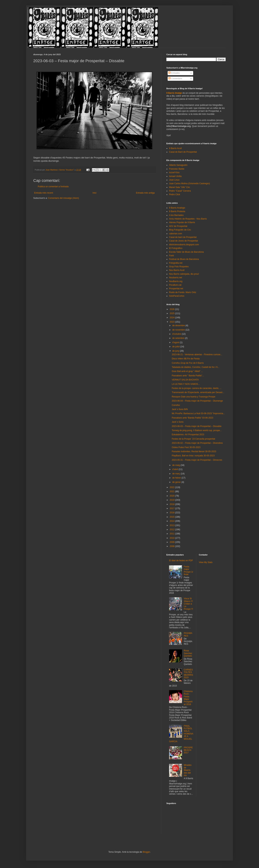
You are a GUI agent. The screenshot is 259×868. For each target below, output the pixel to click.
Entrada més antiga (145, 193)
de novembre (179, 330)
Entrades (174, 73)
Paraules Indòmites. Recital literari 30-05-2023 (194, 451)
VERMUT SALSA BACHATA (185, 380)
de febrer (177, 478)
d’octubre (177, 334)
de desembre (179, 325)
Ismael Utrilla (175, 176)
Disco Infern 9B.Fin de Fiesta (186, 359)
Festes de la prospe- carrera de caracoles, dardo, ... (197, 388)
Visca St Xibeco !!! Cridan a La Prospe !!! (188, 604)
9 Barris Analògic (177, 208)
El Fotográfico (176, 248)
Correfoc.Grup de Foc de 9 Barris (188, 363)
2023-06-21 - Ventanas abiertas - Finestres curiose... (197, 355)
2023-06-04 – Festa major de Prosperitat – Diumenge (197, 401)
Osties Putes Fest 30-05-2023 (186, 447)
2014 (172, 521)
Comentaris (175, 79)
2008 (172, 546)
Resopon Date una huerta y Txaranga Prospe (194, 397)
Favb (171, 256)
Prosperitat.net (176, 289)
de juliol (176, 347)
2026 (172, 309)
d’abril (175, 469)
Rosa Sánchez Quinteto (188, 653)
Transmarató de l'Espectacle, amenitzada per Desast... (198, 392)
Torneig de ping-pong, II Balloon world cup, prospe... (197, 430)
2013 (172, 525)
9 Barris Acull (175, 148)
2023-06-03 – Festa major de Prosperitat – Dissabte (197, 426)
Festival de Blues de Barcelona (184, 259)
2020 (172, 496)
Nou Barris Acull (177, 270)
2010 (172, 538)
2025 (172, 313)
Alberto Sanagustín (178, 165)
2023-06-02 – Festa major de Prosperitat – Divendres (197, 443)
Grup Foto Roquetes (179, 267)
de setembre (179, 338)
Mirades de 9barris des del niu (188, 770)
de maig (176, 465)
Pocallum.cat (175, 285)
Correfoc (176, 405)
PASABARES (188, 634)
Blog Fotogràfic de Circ (180, 230)
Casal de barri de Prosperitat (183, 237)
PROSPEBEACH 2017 (188, 750)
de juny (176, 351)
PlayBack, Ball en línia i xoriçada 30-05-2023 (193, 456)
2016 (172, 513)
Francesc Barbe (177, 169)
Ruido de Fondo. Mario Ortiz (183, 292)
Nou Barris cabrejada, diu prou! (184, 274)
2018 (172, 504)
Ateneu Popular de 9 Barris (182, 222)
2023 (172, 322)
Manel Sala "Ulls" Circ (180, 187)
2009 (172, 542)
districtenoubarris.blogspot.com (184, 245)
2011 (172, 534)
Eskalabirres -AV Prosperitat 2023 (188, 435)
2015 (172, 517)
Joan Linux (174, 180)
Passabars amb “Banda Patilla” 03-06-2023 (192, 418)
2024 (172, 318)
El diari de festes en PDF (181, 561)
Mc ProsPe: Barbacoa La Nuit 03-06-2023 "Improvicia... (198, 413)
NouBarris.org (176, 281)
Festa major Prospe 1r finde (188, 571)
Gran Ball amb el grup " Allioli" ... (187, 371)
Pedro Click (175, 194)
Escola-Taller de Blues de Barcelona (186, 252)
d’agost (176, 342)
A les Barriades (176, 215)
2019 (172, 500)
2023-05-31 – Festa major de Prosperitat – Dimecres (197, 460)
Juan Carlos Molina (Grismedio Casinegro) (189, 183)
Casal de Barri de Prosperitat (183, 152)
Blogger (146, 852)
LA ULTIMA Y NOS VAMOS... (186, 384)
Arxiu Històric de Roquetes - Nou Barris (188, 219)
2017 (172, 508)
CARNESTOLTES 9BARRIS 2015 (188, 674)
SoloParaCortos (177, 296)
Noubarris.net (176, 278)
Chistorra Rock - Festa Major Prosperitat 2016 (188, 698)
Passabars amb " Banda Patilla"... (188, 376)
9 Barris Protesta (177, 211)
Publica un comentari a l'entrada (53, 187)
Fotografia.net (176, 263)
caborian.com (176, 234)
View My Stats (206, 562)
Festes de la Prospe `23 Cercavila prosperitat (193, 439)
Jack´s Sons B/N (180, 409)
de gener (177, 482)
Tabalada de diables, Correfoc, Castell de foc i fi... (196, 367)
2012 (172, 530)
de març (177, 474)
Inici (95, 193)
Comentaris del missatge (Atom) (63, 198)
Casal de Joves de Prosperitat (183, 241)
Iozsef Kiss (174, 172)
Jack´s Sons (178, 422)
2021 (172, 491)
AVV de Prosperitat (178, 226)
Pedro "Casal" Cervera (180, 191)
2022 (172, 487)
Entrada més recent (44, 193)
